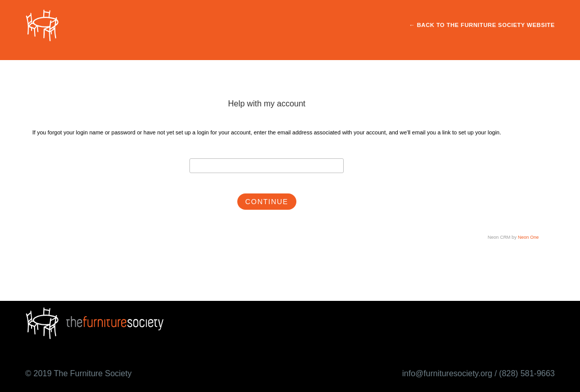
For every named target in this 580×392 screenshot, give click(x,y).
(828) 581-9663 (527, 373)
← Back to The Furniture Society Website (482, 25)
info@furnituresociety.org (447, 373)
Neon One (528, 238)
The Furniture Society (92, 373)
